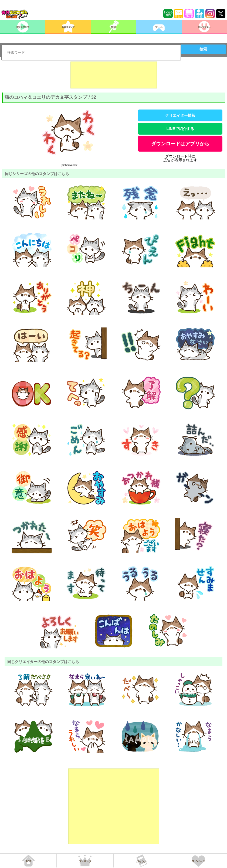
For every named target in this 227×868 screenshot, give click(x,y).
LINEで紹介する (180, 129)
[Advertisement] (114, 75)
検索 (203, 49)
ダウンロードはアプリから (180, 144)
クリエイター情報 (180, 115)
